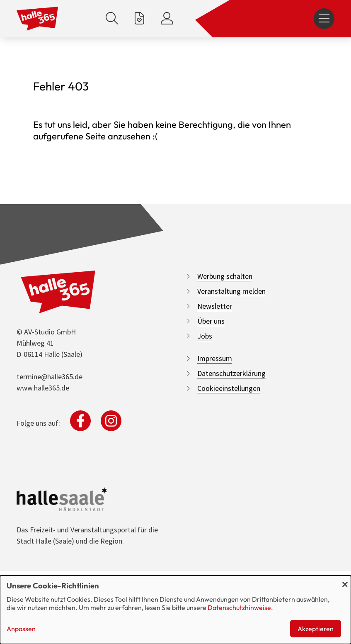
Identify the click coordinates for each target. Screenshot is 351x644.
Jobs (205, 336)
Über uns (211, 321)
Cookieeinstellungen (229, 388)
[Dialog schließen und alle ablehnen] (345, 581)
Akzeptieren (316, 629)
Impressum (215, 358)
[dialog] (175, 610)
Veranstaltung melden (231, 291)
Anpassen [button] (21, 629)
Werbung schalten (225, 276)
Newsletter (215, 306)
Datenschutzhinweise (239, 607)
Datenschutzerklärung (231, 373)
